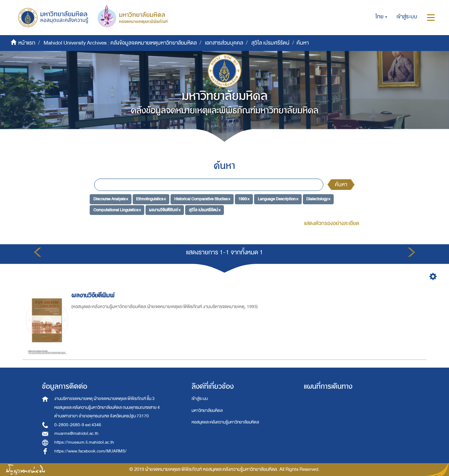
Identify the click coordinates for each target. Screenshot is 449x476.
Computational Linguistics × (117, 210)
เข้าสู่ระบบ (200, 399)
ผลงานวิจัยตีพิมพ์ (94, 295)
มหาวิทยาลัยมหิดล (207, 411)
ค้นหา (341, 185)
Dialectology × (318, 199)
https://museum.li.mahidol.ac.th (84, 442)
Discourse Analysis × (111, 199)
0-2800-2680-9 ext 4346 (78, 425)
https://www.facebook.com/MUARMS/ (90, 451)
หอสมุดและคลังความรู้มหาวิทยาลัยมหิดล (225, 422)
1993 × (244, 199)
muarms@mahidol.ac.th (76, 433)
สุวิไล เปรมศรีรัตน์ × (205, 210)
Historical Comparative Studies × (202, 199)
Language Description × (278, 199)
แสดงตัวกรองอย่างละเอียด (332, 223)
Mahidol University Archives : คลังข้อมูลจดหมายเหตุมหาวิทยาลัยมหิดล (120, 43)
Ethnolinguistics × (151, 199)
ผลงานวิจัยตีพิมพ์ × (165, 210)
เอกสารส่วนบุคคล (224, 43)
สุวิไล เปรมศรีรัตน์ (270, 43)
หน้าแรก (27, 43)
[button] (381, 17)
